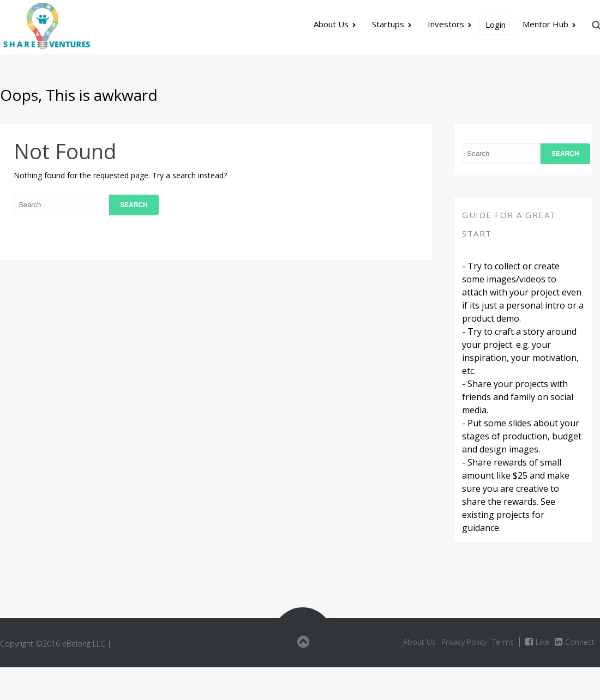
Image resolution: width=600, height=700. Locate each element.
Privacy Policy (464, 642)
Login (496, 25)
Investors (446, 24)
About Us (331, 24)
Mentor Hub (545, 24)
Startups (388, 24)
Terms (503, 642)
